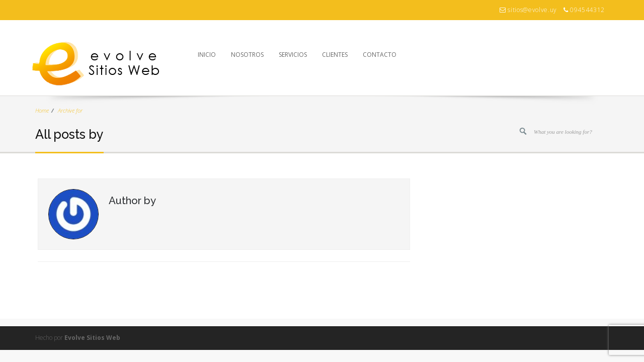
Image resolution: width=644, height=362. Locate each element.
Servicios (293, 55)
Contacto (380, 55)
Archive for (70, 110)
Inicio (207, 55)
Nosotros (247, 55)
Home (42, 110)
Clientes (335, 55)
